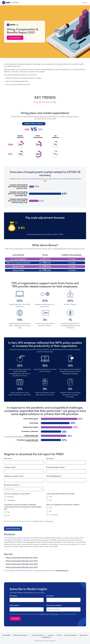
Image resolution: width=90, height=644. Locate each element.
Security (51, 635)
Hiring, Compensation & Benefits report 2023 (22, 564)
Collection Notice (39, 521)
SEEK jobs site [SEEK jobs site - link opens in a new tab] (47, 637)
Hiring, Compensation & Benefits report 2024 (22, 561)
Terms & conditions (70, 635)
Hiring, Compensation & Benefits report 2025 (22, 558)
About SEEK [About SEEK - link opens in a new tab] (6, 635)
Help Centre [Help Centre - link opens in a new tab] (84, 635)
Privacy (59, 635)
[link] (15, 38)
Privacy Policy (49, 521)
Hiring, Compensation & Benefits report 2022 (22, 567)
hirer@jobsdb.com (62, 570)
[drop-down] (63, 609)
